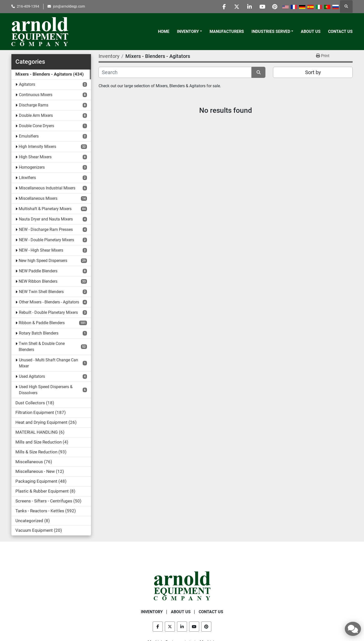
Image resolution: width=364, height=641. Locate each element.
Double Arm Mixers (36, 115)
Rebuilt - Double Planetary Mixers (48, 312)
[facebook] (223, 7)
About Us (311, 31)
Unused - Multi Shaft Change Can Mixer (49, 363)
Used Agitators (32, 376)
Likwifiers (27, 178)
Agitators (27, 84)
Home (164, 31)
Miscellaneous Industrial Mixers (47, 188)
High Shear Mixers (35, 157)
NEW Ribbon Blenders (38, 281)
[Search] (175, 72)
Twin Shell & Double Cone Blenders (42, 347)
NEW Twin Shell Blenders (41, 292)
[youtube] (262, 7)
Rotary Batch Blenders (39, 333)
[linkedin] (249, 7)
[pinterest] (275, 7)
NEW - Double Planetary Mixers (47, 240)
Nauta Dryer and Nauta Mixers (46, 219)
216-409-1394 (28, 6)
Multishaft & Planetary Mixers (45, 209)
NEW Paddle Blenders (38, 271)
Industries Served (271, 31)
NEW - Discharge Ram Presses (46, 229)
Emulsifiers (29, 136)
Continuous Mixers (36, 95)
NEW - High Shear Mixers (41, 250)
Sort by (313, 72)
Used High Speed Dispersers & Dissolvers (46, 390)
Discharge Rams (34, 105)
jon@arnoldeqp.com (69, 6)
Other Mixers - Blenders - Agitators (49, 302)
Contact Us (340, 31)
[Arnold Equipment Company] (182, 585)
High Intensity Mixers (37, 147)
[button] (189, 32)
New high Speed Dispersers (43, 261)
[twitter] (236, 7)
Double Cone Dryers (37, 126)
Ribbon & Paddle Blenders (42, 323)
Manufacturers (227, 31)
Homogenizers (32, 167)
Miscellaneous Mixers (38, 198)
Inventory (188, 31)
